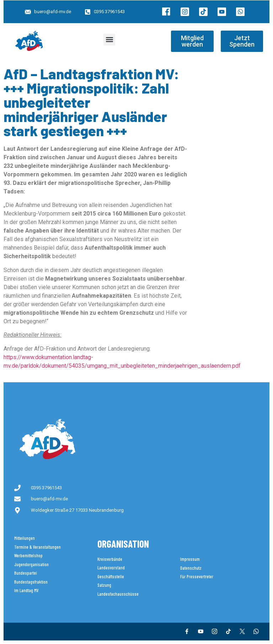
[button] (109, 40)
